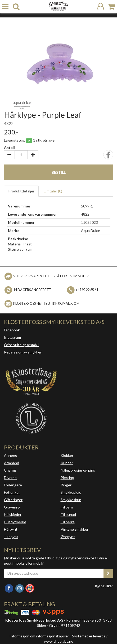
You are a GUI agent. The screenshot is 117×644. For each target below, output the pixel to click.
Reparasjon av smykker (23, 352)
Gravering (12, 507)
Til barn (67, 507)
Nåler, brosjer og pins (78, 470)
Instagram (12, 337)
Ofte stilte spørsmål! (21, 345)
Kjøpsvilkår (104, 586)
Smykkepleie (71, 492)
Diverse (10, 478)
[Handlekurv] (111, 7)
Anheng (11, 455)
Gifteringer (13, 500)
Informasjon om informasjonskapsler (39, 636)
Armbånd (12, 463)
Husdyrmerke (15, 522)
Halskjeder (13, 514)
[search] (16, 7)
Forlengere (13, 485)
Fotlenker (12, 492)
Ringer (66, 485)
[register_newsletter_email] (108, 573)
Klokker (67, 455)
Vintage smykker (75, 529)
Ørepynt (68, 537)
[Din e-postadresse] (54, 573)
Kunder (67, 463)
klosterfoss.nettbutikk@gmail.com (46, 304)
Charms (10, 470)
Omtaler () (53, 191)
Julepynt (11, 537)
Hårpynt (11, 529)
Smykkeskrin (71, 500)
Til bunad (68, 514)
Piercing (67, 478)
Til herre (68, 522)
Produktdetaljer (21, 191)
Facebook (12, 330)
